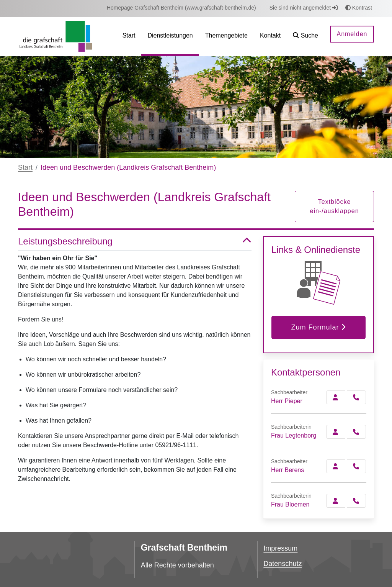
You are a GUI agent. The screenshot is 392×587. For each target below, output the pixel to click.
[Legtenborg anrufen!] (356, 432)
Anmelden (352, 34)
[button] (305, 37)
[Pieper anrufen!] (356, 397)
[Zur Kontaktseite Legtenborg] (336, 432)
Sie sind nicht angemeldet (304, 8)
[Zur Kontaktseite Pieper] (336, 397)
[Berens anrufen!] (356, 466)
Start (25, 167)
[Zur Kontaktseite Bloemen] (336, 501)
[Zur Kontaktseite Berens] (336, 466)
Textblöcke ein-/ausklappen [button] (335, 206)
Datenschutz (283, 564)
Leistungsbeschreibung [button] (135, 242)
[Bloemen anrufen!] (356, 501)
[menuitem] (181, 8)
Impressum (280, 548)
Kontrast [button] (359, 8)
